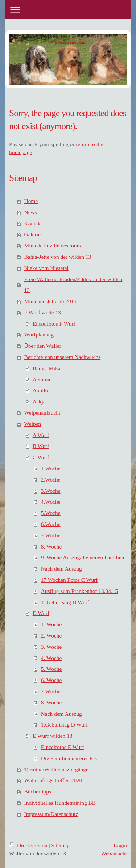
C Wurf (41, 457)
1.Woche (51, 468)
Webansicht (114, 853)
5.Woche (51, 513)
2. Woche (51, 636)
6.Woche (51, 524)
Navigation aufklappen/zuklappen (68, 10)
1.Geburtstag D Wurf (64, 725)
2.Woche (51, 480)
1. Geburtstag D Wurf (65, 602)
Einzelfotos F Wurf (54, 324)
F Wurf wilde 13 (43, 312)
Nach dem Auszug (61, 569)
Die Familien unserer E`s (69, 758)
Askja (39, 401)
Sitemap (60, 845)
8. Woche (51, 547)
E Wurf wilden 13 (53, 736)
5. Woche (51, 669)
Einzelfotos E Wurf (63, 747)
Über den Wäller (43, 346)
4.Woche (51, 502)
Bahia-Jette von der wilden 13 (58, 257)
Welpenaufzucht (42, 413)
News (31, 212)
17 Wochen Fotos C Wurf (69, 580)
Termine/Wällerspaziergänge (56, 769)
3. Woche (51, 647)
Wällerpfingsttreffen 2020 (53, 780)
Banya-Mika (47, 368)
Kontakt (33, 223)
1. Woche (51, 624)
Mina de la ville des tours (53, 245)
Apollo (40, 390)
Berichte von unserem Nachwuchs (63, 357)
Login (120, 845)
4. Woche (51, 658)
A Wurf (41, 435)
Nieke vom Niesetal (46, 268)
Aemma (42, 379)
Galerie (32, 234)
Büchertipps (38, 791)
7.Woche (51, 535)
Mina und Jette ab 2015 (50, 301)
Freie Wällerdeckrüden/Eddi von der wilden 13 (73, 285)
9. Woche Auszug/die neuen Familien (83, 557)
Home (31, 201)
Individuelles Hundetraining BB (60, 803)
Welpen (33, 424)
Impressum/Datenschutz (51, 814)
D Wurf (41, 613)
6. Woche (51, 680)
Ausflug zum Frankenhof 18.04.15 (79, 591)
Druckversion (29, 845)
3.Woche (51, 491)
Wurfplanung (39, 335)
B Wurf (41, 446)
